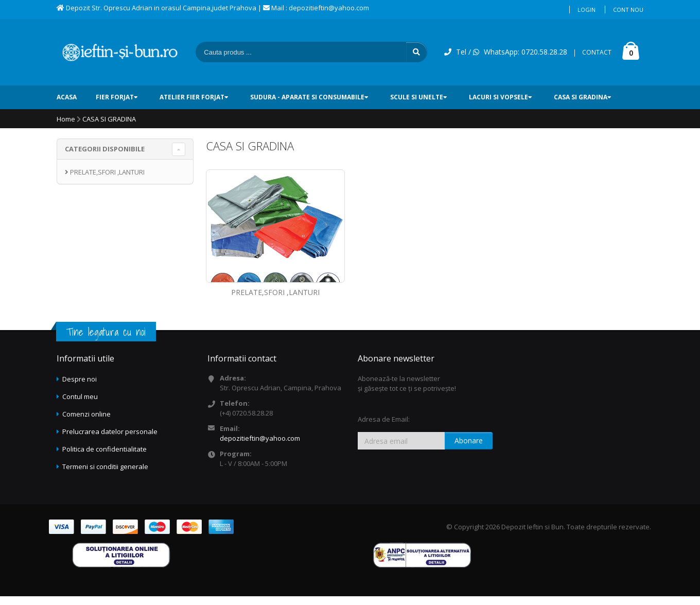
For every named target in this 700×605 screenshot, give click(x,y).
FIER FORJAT (117, 97)
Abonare (469, 440)
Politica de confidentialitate (104, 449)
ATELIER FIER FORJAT (194, 97)
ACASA (67, 97)
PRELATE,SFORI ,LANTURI (275, 292)
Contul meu (80, 396)
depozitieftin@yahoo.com (260, 438)
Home (66, 119)
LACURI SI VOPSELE (501, 97)
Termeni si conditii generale (105, 466)
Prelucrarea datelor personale (110, 431)
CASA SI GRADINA (583, 97)
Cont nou (628, 10)
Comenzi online (86, 414)
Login (587, 10)
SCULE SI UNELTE (419, 97)
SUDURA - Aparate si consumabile (309, 97)
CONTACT (597, 52)
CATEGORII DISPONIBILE (105, 149)
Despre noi (80, 379)
